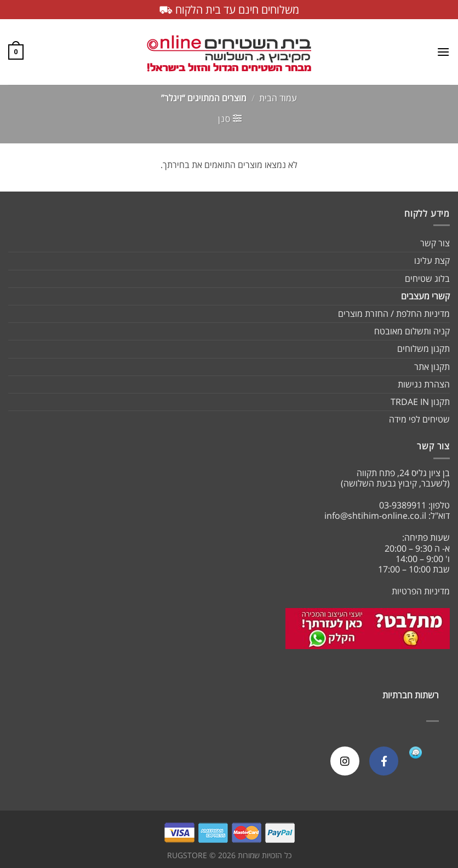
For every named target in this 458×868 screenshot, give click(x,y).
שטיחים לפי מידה (419, 419)
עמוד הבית (278, 98)
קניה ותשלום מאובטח (412, 331)
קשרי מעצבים (425, 296)
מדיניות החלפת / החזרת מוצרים (394, 314)
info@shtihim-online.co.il (375, 516)
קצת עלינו (432, 261)
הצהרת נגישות (424, 384)
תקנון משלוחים (423, 349)
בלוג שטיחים (427, 279)
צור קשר (435, 243)
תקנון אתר (432, 367)
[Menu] (443, 52)
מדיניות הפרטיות (421, 591)
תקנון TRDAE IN (420, 402)
